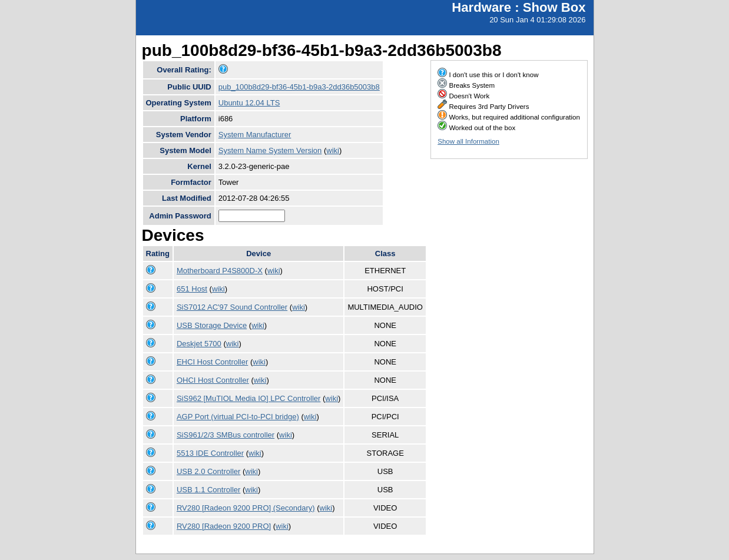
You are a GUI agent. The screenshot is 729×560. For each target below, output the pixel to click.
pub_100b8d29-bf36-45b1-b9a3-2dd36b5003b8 (299, 87)
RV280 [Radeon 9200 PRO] (224, 526)
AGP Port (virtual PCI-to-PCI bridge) (238, 417)
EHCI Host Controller (212, 362)
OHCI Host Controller (213, 380)
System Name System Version (270, 150)
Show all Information (468, 141)
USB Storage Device (212, 325)
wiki (333, 150)
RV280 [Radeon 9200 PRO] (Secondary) (246, 508)
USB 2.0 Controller (208, 471)
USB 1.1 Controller (208, 490)
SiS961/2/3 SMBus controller (226, 435)
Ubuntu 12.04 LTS (249, 103)
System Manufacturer (255, 135)
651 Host (192, 289)
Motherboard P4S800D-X (220, 271)
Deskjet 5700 (199, 344)
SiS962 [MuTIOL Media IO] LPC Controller (248, 398)
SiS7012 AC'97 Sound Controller (232, 307)
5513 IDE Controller (210, 453)
